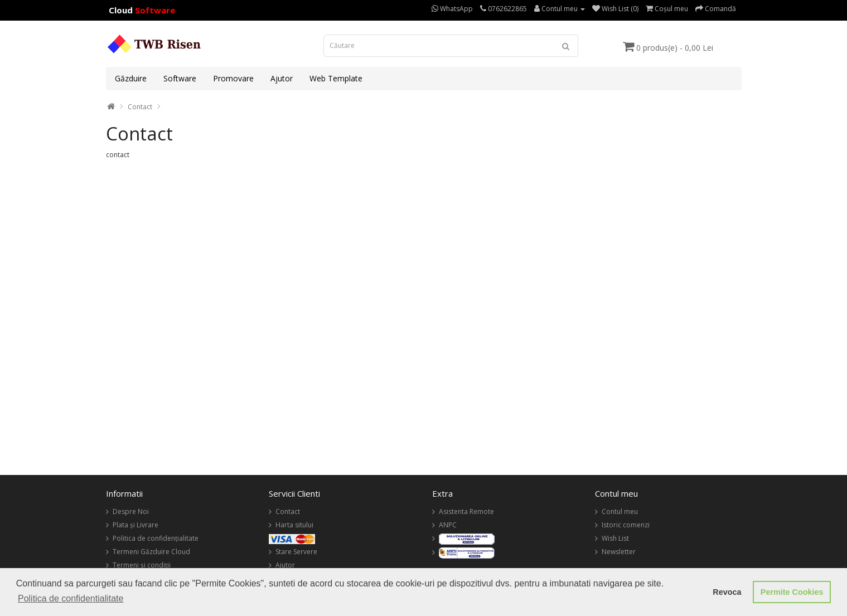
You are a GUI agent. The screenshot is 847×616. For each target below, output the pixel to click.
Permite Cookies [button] (792, 592)
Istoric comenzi (626, 525)
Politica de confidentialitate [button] (71, 598)
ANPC (448, 525)
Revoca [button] (727, 592)
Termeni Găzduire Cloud (151, 552)
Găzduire (131, 78)
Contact (140, 107)
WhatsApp (452, 9)
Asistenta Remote (466, 511)
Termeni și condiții (142, 565)
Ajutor (282, 78)
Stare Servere (296, 552)
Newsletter (619, 552)
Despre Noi (131, 511)
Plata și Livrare (135, 525)
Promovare (233, 78)
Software (180, 78)
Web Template (336, 78)
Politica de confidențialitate (156, 538)
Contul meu (620, 511)
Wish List (615, 538)
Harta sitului (294, 525)
